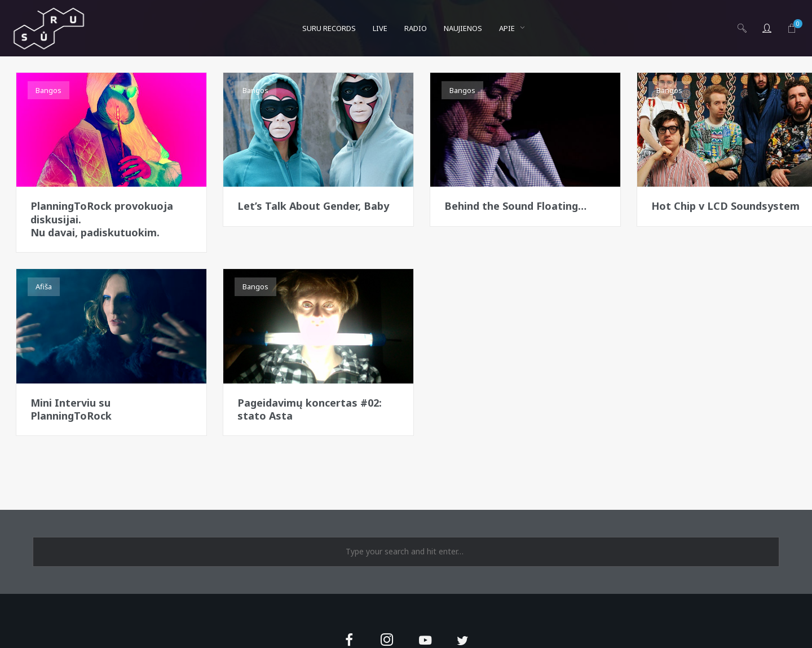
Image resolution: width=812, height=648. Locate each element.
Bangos (48, 90)
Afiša (44, 286)
